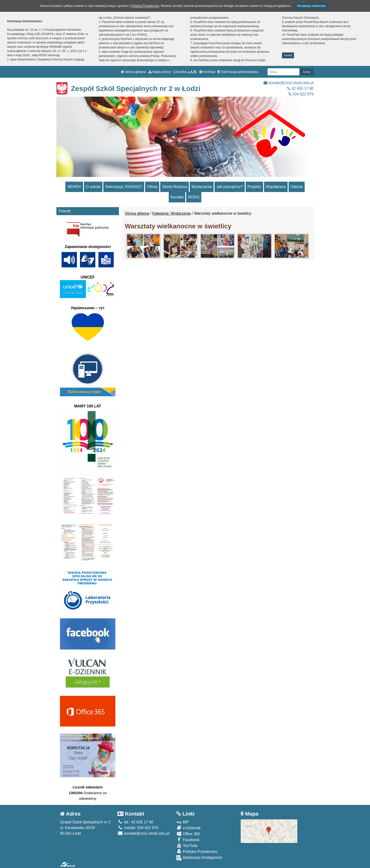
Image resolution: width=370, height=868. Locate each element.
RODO (194, 197)
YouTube (187, 845)
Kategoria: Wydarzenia (172, 213)
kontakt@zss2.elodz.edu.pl (289, 83)
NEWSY (74, 187)
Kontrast (207, 72)
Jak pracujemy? (230, 187)
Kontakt (177, 197)
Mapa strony (160, 72)
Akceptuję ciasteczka (311, 6)
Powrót (65, 211)
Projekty (254, 187)
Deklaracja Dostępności (199, 858)
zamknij (288, 55)
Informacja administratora (238, 72)
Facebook (188, 840)
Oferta (152, 187)
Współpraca (276, 187)
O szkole (93, 187)
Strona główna (133, 72)
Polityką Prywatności (145, 6)
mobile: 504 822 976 (138, 828)
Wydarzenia (202, 187)
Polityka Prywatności (197, 851)
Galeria (297, 187)
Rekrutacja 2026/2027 (124, 187)
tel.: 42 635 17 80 (135, 822)
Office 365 (188, 834)
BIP (183, 822)
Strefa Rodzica (174, 187)
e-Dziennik (188, 828)
